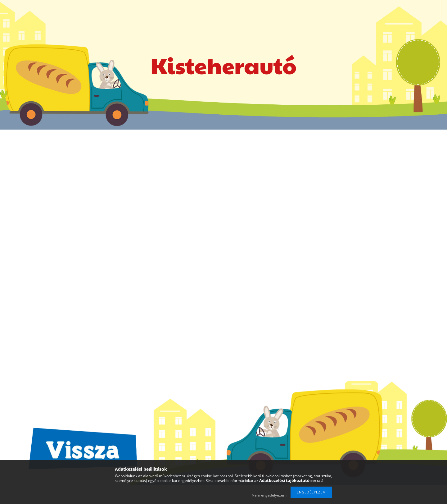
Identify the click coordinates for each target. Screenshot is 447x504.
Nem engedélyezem (269, 495)
